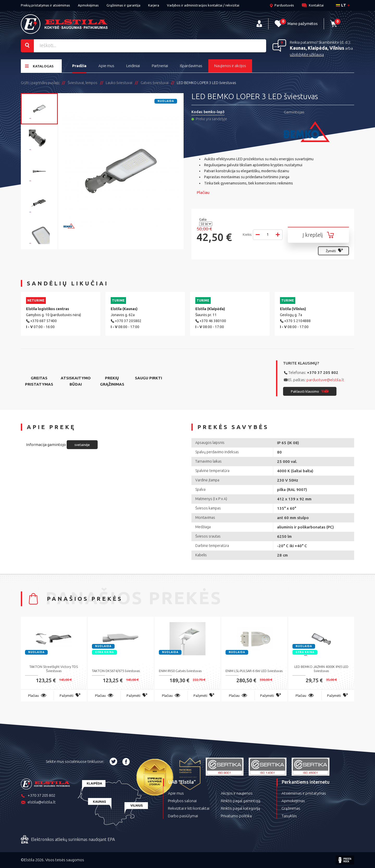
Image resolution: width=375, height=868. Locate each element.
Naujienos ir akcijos (230, 66)
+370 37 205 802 (323, 372)
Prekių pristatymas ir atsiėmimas (45, 5)
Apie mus (106, 66)
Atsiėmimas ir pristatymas (304, 793)
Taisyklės (289, 816)
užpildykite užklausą (307, 55)
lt (341, 5)
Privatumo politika (236, 816)
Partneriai (160, 66)
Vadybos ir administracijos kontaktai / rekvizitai (203, 5)
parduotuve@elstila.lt (325, 380)
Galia (203, 219)
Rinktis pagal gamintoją (241, 801)
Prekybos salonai (182, 801)
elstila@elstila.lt (38, 803)
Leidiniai (133, 66)
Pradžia (79, 66)
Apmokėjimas (88, 5)
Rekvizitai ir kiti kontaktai (189, 808)
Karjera (154, 5)
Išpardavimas (191, 66)
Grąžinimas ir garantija (123, 5)
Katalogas (39, 66)
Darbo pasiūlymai (183, 816)
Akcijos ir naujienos (237, 793)
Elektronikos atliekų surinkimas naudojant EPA (68, 840)
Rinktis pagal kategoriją (240, 808)
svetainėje (82, 445)
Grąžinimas (291, 808)
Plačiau (203, 192)
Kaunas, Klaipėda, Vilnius (317, 48)
